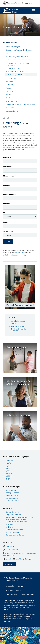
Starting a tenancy (12, 493)
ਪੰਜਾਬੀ (8, 468)
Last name (7, 167)
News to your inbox (28, 594)
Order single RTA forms (17, 75)
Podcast (9, 95)
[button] (8, 118)
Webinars (9, 88)
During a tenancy (12, 495)
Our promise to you (12, 512)
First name (7, 157)
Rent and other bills (18, 326)
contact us (19, 253)
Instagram (29, 559)
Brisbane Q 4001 (9, 555)
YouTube (19, 559)
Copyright (21, 586)
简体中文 (9, 474)
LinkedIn (9, 559)
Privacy (19, 590)
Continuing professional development (19, 50)
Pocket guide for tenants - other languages (19, 64)
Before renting (11, 490)
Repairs (14, 324)
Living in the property (18, 321)
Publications (10, 81)
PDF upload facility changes (18, 71)
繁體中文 (9, 476)
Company (7, 185)
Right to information (13, 532)
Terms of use (12, 78)
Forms (8, 53)
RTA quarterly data (12, 101)
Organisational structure (14, 530)
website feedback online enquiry (15, 255)
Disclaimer (9, 590)
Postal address (9, 194)
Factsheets (10, 85)
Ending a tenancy (12, 498)
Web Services (21, 145)
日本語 (8, 471)
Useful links (10, 108)
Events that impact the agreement (19, 330)
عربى (7, 466)
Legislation (9, 527)
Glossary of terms (12, 111)
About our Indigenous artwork (16, 522)
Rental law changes (13, 47)
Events (8, 98)
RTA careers (10, 524)
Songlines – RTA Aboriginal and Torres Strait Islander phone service (19, 518)
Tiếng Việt (9, 460)
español (8, 463)
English (32, 3)
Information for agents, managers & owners (21, 104)
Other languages (12, 594)
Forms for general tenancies (18, 57)
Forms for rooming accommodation (20, 60)
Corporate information (13, 515)
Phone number (9, 176)
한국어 (8, 479)
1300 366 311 (11, 546)
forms (31, 147)
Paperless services (15, 68)
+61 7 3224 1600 (12, 550)
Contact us (10, 564)
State (5, 213)
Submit (8, 241)
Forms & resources (12, 501)
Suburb (6, 204)
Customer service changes (15, 535)
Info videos (10, 91)
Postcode (7, 222)
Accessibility (10, 586)
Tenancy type (8, 231)
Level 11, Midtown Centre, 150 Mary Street (20, 553)
